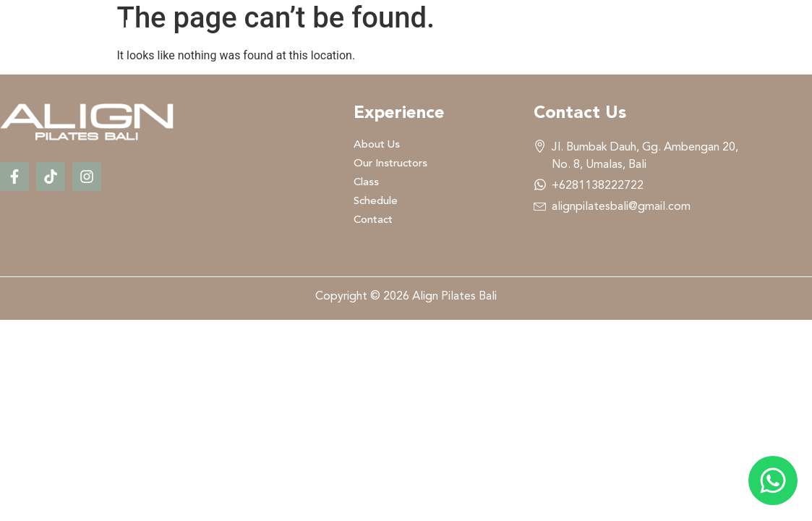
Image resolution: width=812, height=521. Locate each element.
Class (585, 33)
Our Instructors (472, 33)
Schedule (671, 33)
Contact (766, 33)
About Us (347, 33)
